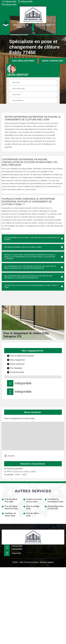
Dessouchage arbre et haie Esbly (56, 508)
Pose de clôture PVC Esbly (11, 500)
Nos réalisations (23, 61)
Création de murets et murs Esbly (34, 500)
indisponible (9, 1)
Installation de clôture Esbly (10, 514)
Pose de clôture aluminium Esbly (11, 508)
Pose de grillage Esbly (33, 508)
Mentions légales (47, 562)
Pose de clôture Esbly (32, 514)
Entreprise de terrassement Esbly (55, 500)
